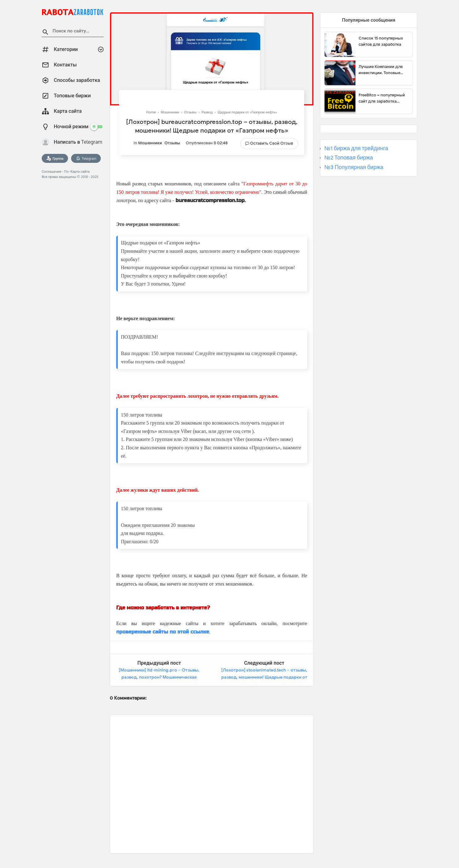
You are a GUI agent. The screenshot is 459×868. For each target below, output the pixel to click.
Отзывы (172, 143)
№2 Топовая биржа (348, 158)
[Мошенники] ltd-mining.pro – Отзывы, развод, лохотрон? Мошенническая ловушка (159, 677)
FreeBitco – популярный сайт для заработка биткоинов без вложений (383, 98)
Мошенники (150, 143)
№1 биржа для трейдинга (356, 148)
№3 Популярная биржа (354, 167)
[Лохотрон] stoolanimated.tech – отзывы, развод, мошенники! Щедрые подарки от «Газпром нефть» (264, 677)
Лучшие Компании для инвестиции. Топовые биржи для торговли (381, 70)
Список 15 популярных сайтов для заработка (381, 41)
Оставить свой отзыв (272, 143)
